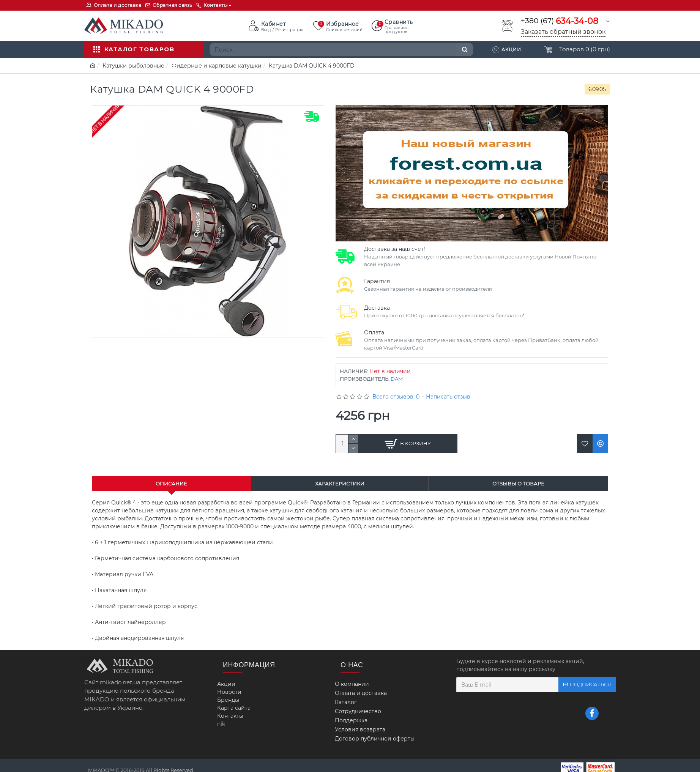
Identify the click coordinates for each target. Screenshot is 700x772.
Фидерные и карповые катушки (217, 66)
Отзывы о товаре (518, 484)
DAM (397, 379)
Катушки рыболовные (133, 66)
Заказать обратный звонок (563, 32)
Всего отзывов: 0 (396, 397)
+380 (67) (560, 21)
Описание (171, 484)
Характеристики (340, 484)
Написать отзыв (448, 397)
